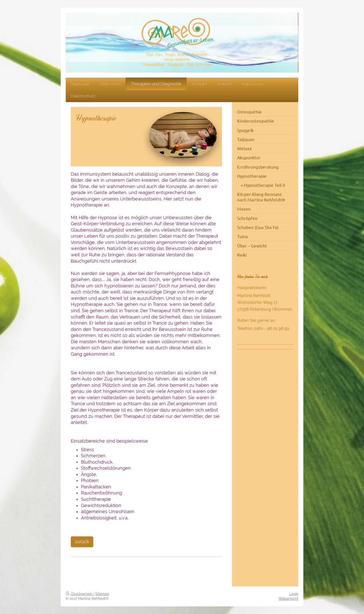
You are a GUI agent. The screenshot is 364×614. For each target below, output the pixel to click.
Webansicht (288, 599)
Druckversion (80, 594)
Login (294, 594)
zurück (82, 542)
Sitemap (102, 594)
